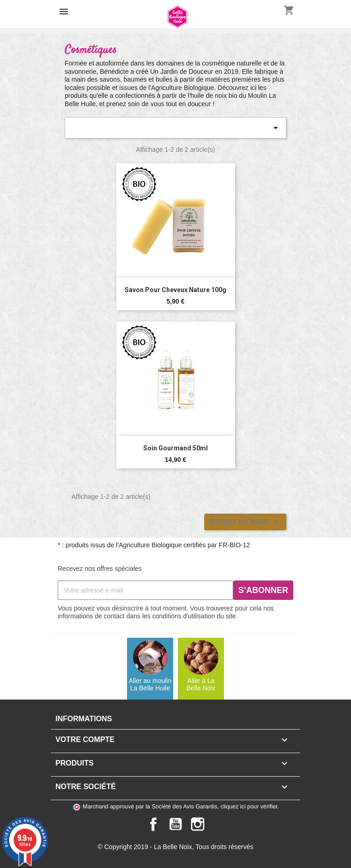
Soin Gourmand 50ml (175, 448)
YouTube (175, 824)
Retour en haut (245, 522)
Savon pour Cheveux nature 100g (175, 290)
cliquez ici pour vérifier (249, 807)
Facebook (153, 824)
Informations (84, 719)
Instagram (198, 824)
